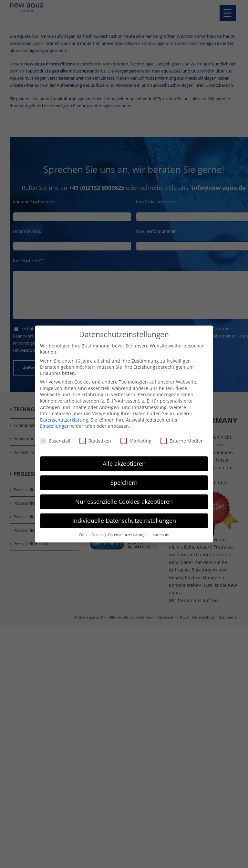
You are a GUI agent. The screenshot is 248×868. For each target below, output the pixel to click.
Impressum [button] (160, 534)
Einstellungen (55, 426)
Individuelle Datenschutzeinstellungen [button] (124, 520)
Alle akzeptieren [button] (124, 463)
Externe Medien (182, 441)
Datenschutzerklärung (64, 419)
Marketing (136, 441)
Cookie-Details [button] (91, 534)
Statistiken (95, 441)
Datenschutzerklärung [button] (127, 534)
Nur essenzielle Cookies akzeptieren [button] (124, 501)
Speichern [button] (124, 482)
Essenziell (55, 441)
